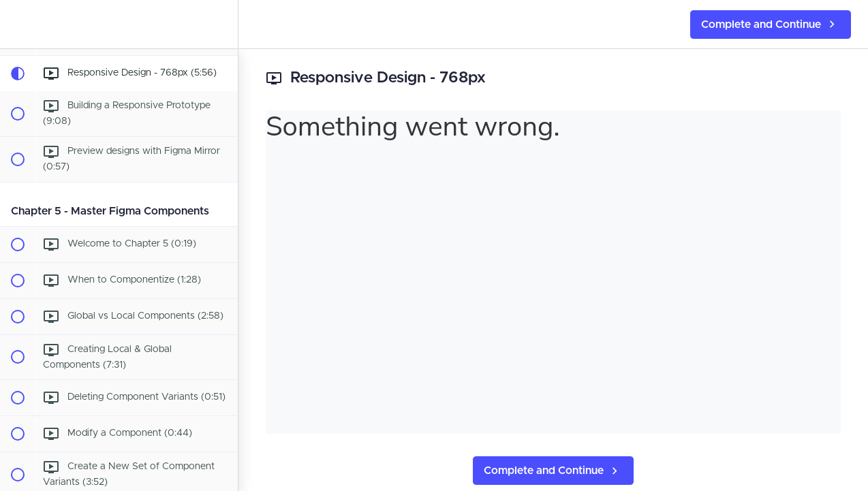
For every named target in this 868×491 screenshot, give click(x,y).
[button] (17, 24)
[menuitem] (221, 24)
